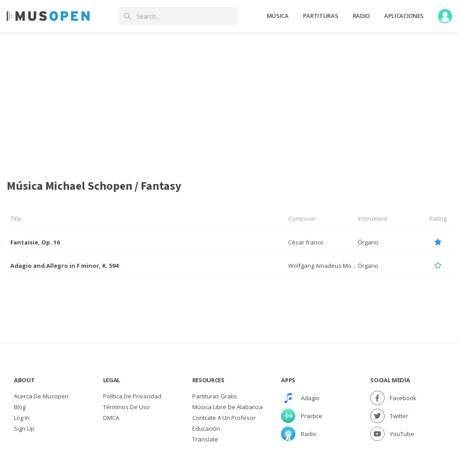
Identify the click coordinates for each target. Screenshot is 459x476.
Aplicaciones (404, 16)
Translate (205, 439)
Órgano (368, 242)
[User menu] (445, 16)
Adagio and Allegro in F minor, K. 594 (64, 266)
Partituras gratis (215, 396)
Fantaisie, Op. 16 (35, 242)
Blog (20, 407)
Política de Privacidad (132, 396)
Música (278, 16)
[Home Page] (48, 16)
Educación (206, 428)
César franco (306, 242)
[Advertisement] (229, 100)
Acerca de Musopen (41, 396)
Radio (361, 16)
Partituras (321, 16)
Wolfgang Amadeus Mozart (325, 266)
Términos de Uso (126, 407)
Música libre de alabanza (227, 407)
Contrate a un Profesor (224, 418)
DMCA (111, 418)
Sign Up (24, 428)
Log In (22, 418)
